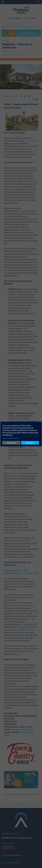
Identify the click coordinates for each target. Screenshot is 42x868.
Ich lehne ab (11, 443)
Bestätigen (30, 443)
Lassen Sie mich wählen (11, 438)
